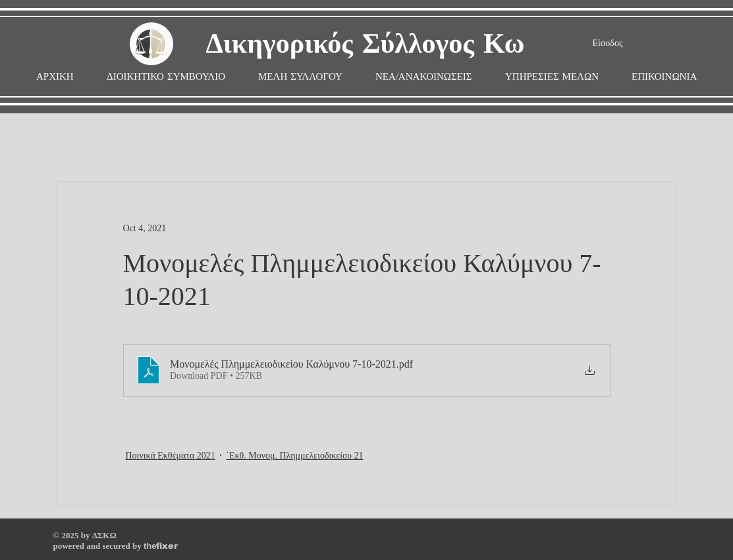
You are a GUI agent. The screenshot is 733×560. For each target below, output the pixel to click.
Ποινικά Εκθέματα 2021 (171, 456)
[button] (300, 77)
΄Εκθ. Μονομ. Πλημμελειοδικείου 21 (294, 456)
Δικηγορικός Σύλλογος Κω (366, 44)
